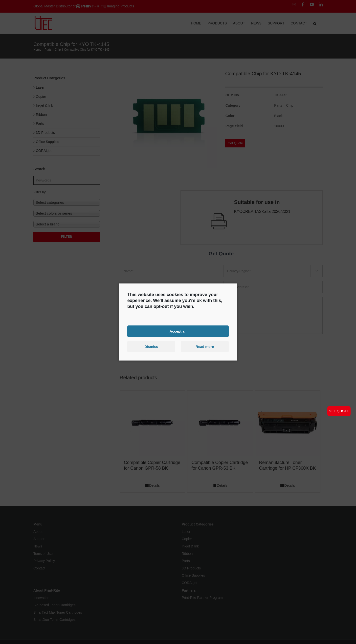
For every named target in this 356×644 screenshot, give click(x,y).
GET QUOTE (339, 411)
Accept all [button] (178, 331)
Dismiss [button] (151, 347)
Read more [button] (205, 347)
